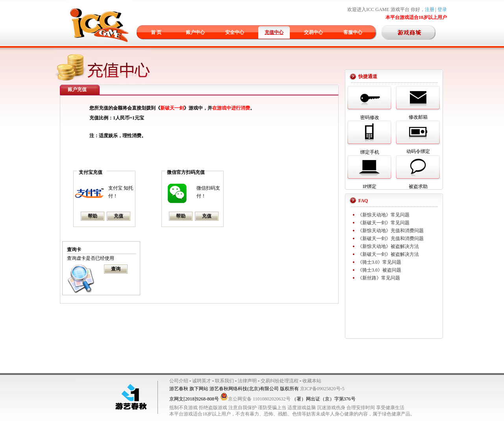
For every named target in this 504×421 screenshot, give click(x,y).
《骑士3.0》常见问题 (379, 262)
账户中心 (195, 32)
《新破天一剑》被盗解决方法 (388, 254)
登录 (442, 9)
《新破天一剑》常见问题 (384, 223)
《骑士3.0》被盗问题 (379, 270)
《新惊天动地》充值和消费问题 (391, 231)
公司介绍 (179, 381)
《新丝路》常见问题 (379, 278)
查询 (116, 269)
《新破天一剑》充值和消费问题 (391, 238)
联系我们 (224, 381)
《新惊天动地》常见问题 (384, 215)
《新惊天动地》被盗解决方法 (388, 246)
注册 (430, 9)
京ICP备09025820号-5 (322, 389)
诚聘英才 (202, 381)
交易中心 (313, 32)
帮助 (93, 216)
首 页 (156, 32)
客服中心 (353, 32)
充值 (119, 216)
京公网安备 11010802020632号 (255, 399)
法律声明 (247, 381)
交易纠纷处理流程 (280, 381)
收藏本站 (312, 381)
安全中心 (235, 32)
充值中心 (274, 32)
